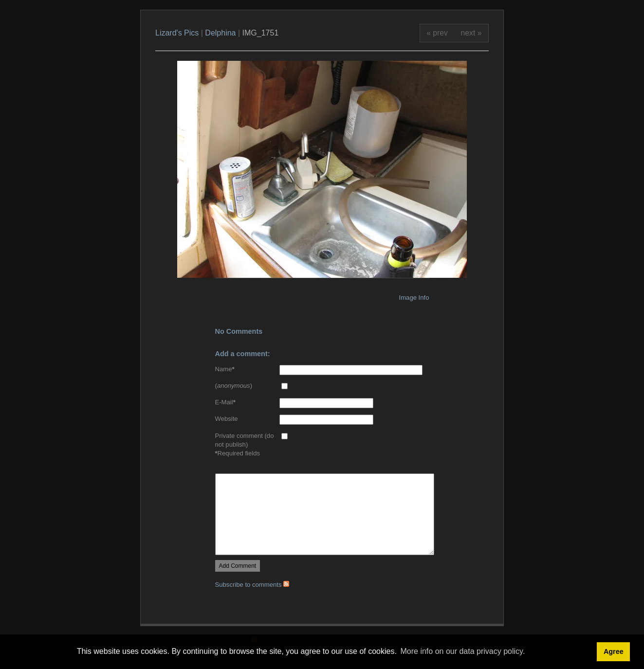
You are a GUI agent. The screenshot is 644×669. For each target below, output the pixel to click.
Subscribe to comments (252, 585)
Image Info (414, 298)
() (234, 386)
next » (471, 33)
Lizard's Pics (177, 33)
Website (227, 419)
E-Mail (225, 402)
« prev (437, 33)
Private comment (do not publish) (245, 440)
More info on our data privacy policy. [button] (463, 651)
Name (225, 369)
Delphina (220, 33)
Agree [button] (614, 651)
